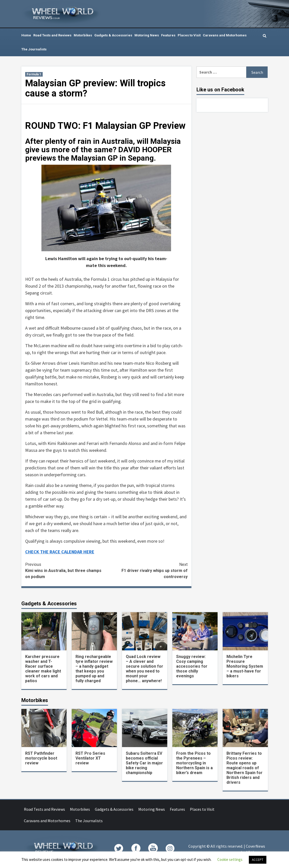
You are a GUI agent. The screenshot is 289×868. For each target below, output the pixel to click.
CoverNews (255, 846)
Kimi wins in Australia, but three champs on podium (66, 570)
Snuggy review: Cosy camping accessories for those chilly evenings (192, 666)
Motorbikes (83, 35)
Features (168, 35)
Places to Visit (189, 35)
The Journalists (34, 49)
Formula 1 (34, 74)
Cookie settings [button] (230, 859)
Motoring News (147, 35)
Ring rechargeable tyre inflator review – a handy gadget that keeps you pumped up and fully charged (94, 669)
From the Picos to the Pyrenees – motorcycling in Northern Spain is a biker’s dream (194, 763)
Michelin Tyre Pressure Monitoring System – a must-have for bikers (245, 666)
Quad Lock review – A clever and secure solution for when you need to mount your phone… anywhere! (144, 669)
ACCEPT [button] (258, 860)
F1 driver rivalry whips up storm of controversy (147, 570)
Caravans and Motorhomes (225, 35)
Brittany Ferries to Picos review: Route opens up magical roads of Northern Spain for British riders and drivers (245, 768)
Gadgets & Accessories (113, 35)
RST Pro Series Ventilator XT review (90, 758)
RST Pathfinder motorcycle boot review (41, 758)
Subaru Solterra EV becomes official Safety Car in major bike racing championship (144, 763)
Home (26, 35)
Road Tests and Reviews (52, 35)
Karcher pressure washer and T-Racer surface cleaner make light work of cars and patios (43, 669)
